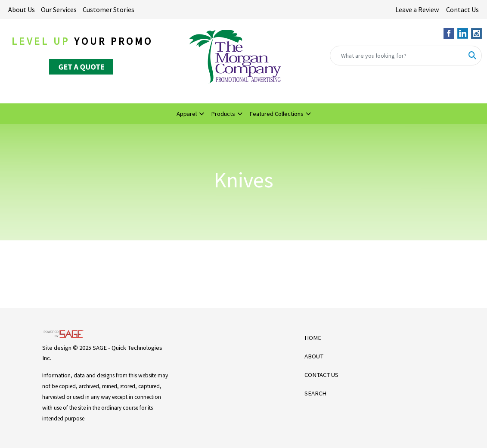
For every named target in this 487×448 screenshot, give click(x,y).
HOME (313, 338)
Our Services (59, 9)
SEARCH (315, 393)
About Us (22, 9)
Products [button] (223, 114)
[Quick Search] (397, 56)
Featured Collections (276, 114)
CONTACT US (321, 375)
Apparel (187, 114)
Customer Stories (109, 9)
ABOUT (314, 356)
